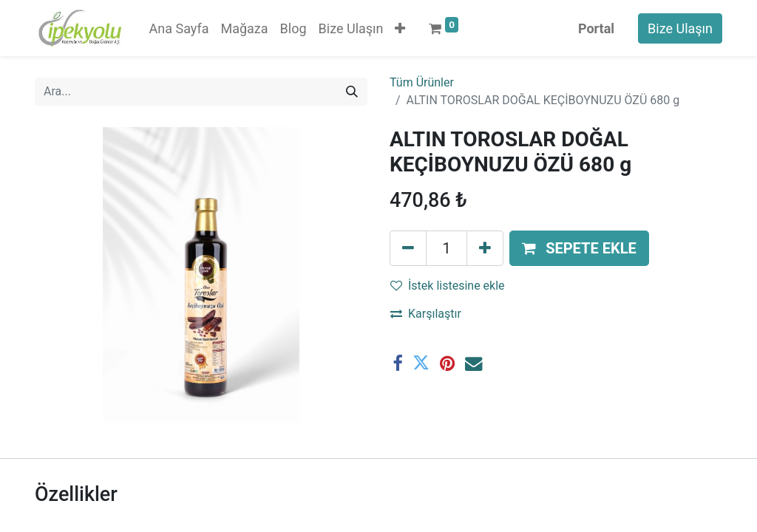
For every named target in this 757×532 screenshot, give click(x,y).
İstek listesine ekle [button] (448, 286)
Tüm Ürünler (422, 82)
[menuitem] (179, 28)
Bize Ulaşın (680, 28)
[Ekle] (485, 248)
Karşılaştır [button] (426, 314)
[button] (400, 28)
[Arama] (352, 92)
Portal (596, 28)
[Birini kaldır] (408, 248)
